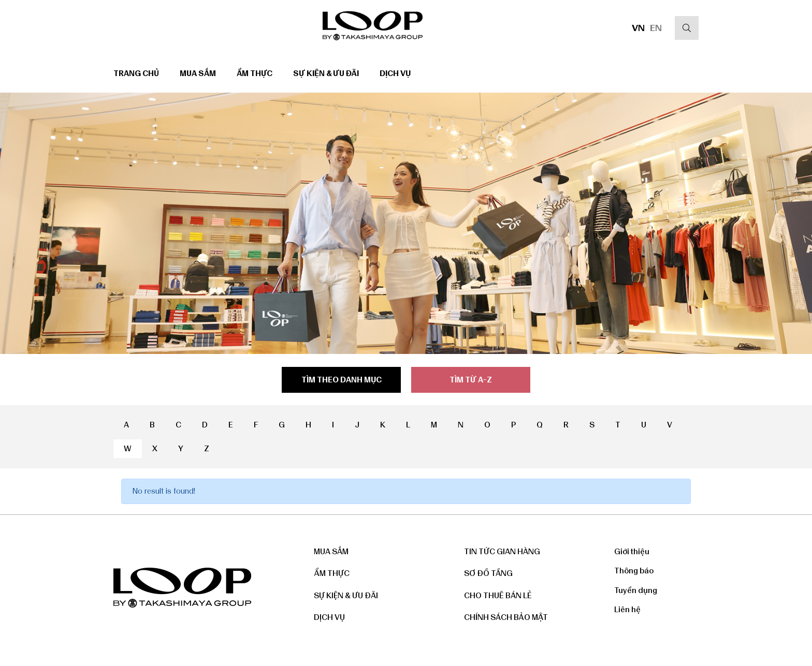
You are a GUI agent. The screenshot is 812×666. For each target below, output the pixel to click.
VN (638, 28)
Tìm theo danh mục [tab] (342, 380)
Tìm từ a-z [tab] (471, 380)
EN (656, 28)
